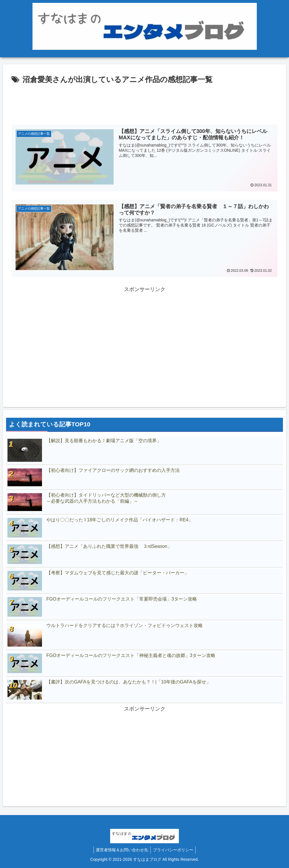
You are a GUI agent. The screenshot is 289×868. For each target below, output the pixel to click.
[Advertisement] (144, 102)
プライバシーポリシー (174, 850)
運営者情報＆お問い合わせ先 (121, 850)
